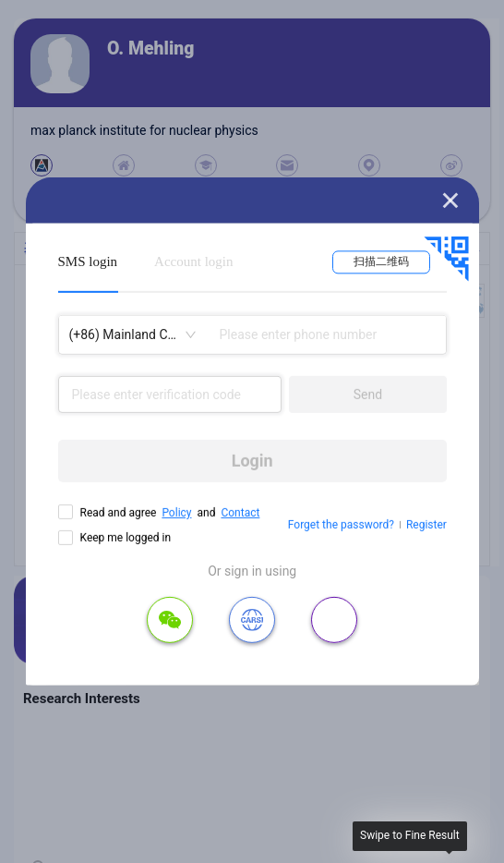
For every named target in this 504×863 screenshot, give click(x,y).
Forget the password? (341, 525)
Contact (240, 513)
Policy (176, 513)
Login (252, 461)
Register (426, 525)
